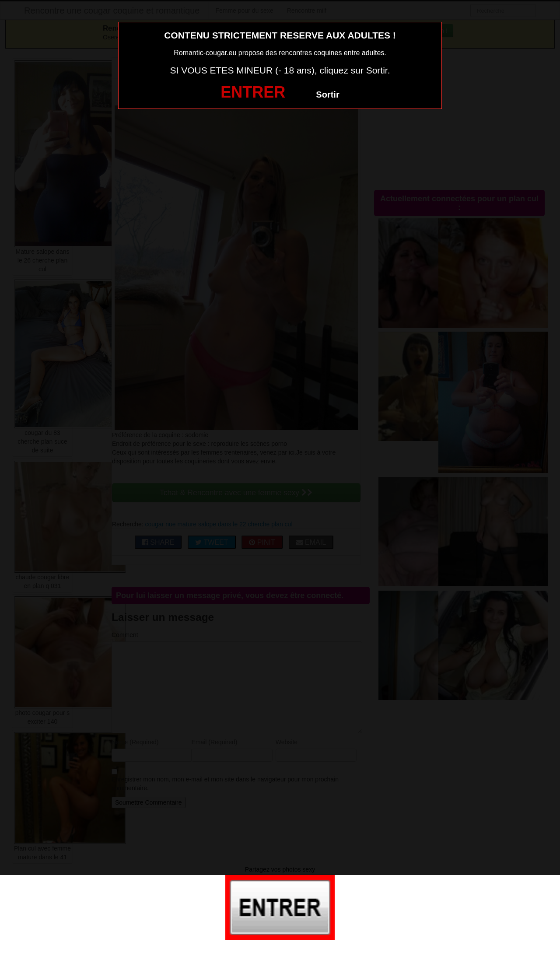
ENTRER (253, 92)
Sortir (327, 95)
